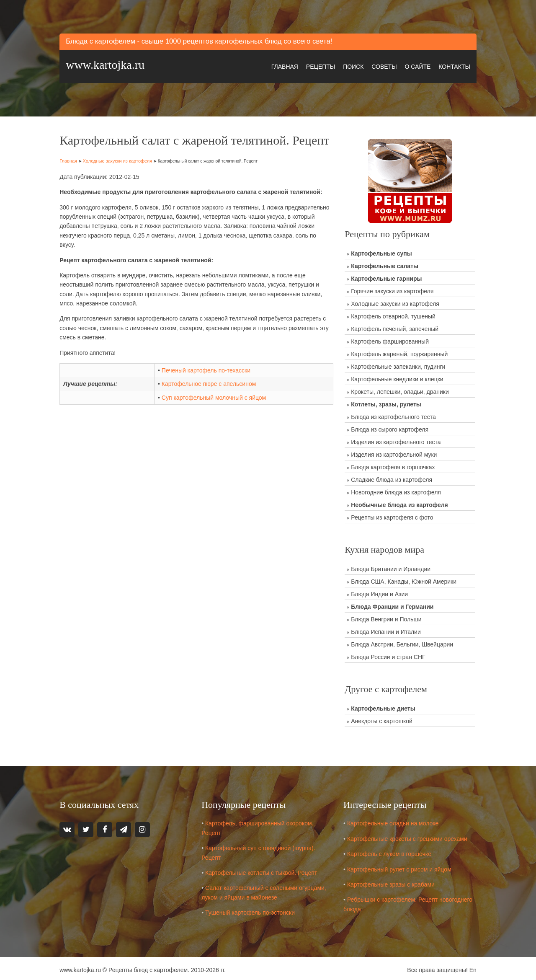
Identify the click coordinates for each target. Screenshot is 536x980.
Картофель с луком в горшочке (390, 851)
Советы (380, 65)
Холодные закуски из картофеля (121, 173)
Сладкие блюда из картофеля (392, 478)
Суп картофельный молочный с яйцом (216, 410)
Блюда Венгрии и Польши (386, 618)
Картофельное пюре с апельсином (211, 396)
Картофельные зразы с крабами (392, 882)
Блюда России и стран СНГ (388, 655)
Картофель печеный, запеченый (395, 327)
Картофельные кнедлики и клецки (397, 378)
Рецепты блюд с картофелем (152, 967)
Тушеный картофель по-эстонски (253, 910)
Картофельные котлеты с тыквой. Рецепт (264, 870)
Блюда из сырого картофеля (390, 428)
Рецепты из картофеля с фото (392, 516)
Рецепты (317, 65)
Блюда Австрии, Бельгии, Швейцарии (402, 643)
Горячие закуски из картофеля (392, 290)
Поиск (349, 65)
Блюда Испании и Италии (386, 630)
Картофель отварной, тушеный (393, 315)
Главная (281, 65)
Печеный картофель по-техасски (208, 383)
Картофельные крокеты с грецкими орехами (408, 836)
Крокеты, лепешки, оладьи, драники (400, 390)
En (469, 967)
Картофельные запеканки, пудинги (398, 365)
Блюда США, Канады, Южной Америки (404, 580)
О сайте (414, 65)
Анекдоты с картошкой (382, 719)
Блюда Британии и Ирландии (391, 567)
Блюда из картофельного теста (393, 415)
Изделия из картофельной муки (394, 453)
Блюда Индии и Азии (379, 592)
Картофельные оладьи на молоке (394, 820)
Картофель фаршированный (390, 340)
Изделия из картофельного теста (396, 440)
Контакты (451, 65)
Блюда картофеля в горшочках (393, 465)
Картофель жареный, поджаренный (399, 352)
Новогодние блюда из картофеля (396, 491)
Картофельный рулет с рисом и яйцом (401, 866)
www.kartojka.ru (109, 64)
